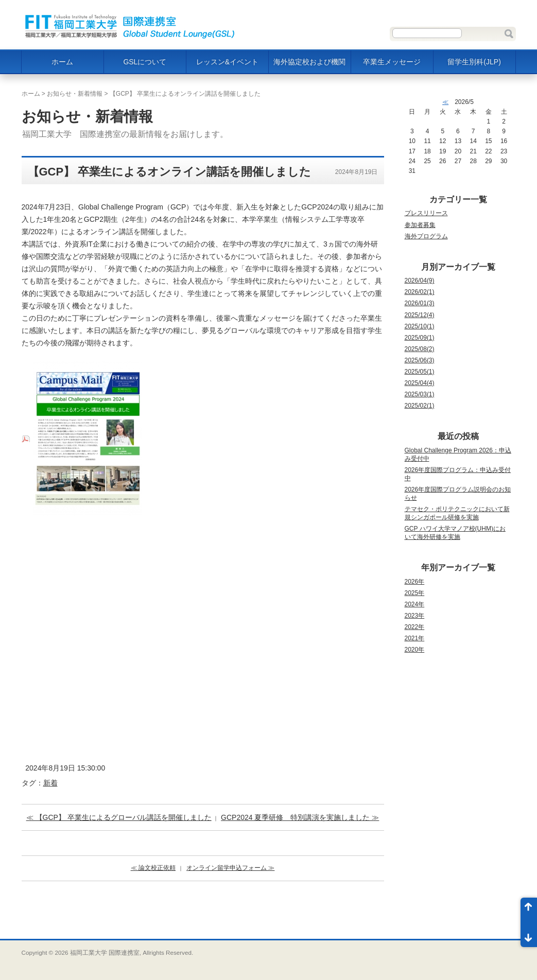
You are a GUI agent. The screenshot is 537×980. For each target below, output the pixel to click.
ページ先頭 (529, 910)
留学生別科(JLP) (474, 62)
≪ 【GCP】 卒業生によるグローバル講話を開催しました (119, 817)
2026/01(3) (420, 303)
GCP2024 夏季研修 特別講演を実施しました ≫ (300, 817)
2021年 (415, 638)
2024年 (415, 604)
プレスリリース (426, 213)
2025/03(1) (420, 394)
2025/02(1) (420, 406)
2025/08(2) (420, 349)
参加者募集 (420, 225)
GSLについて (145, 62)
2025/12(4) (420, 315)
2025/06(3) (420, 360)
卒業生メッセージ (392, 62)
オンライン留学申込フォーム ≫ (230, 868)
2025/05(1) (420, 372)
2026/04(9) (420, 281)
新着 (50, 783)
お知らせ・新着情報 (75, 94)
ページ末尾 (529, 935)
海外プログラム (426, 236)
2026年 (415, 582)
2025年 (415, 593)
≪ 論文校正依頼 (153, 868)
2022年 (415, 627)
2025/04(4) (420, 383)
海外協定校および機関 (309, 62)
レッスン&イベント (227, 62)
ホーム (62, 62)
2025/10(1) (420, 326)
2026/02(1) (420, 292)
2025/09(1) (420, 338)
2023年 (415, 616)
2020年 (415, 650)
